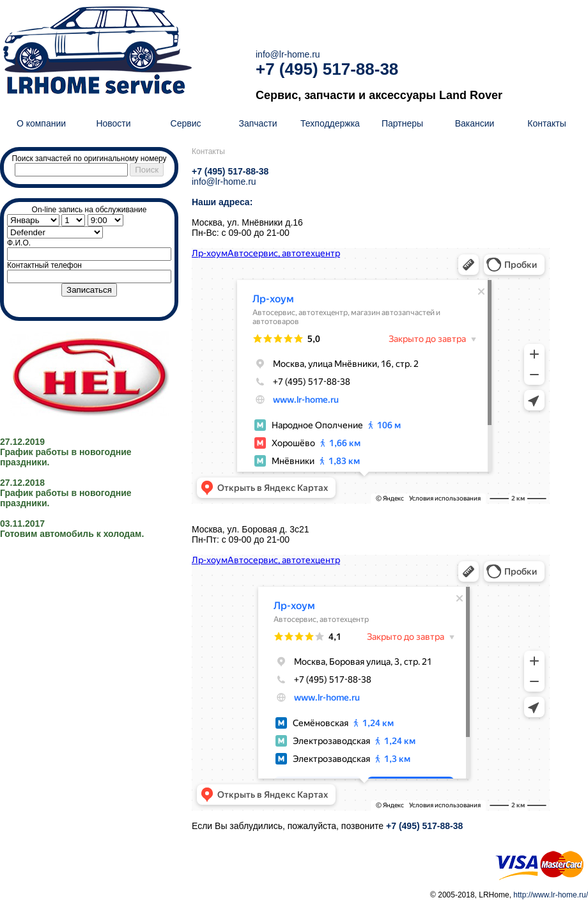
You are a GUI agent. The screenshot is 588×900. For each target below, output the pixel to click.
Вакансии (475, 123)
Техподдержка (330, 123)
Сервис (186, 123)
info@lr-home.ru (288, 54)
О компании (41, 123)
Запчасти (258, 123)
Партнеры (402, 123)
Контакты (546, 123)
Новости (113, 123)
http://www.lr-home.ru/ (551, 895)
